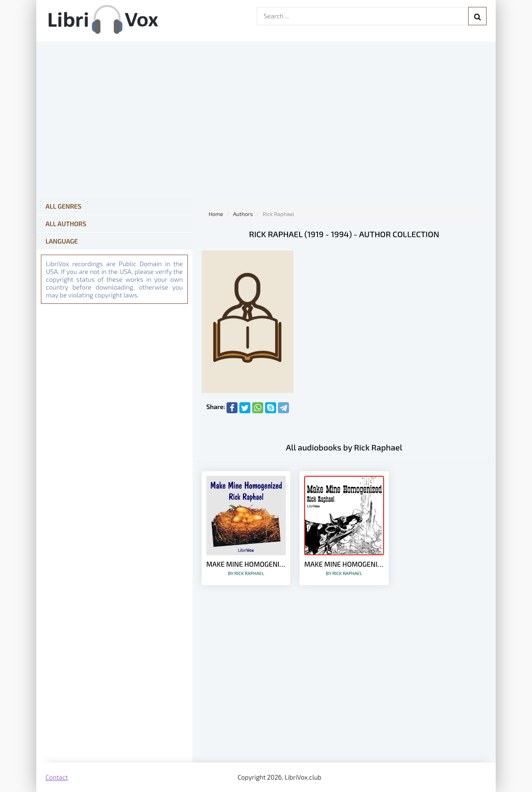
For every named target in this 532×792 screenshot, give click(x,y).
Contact (57, 777)
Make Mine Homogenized (344, 568)
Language (62, 241)
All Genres (63, 206)
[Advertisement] (344, 689)
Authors (243, 214)
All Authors (66, 224)
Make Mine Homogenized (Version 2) (246, 568)
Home (216, 214)
